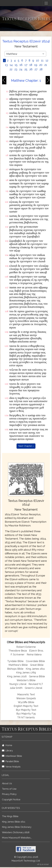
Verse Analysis (11, 767)
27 (36, 69)
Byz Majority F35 (26, 714)
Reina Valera (34, 654)
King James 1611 (35, 669)
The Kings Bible (10, 816)
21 (46, 65)
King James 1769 (26, 672)
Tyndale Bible (15, 661)
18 (31, 65)
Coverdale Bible (35, 661)
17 (26, 65)
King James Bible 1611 (14, 822)
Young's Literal (18, 684)
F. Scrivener (18, 654)
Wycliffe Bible (26, 702)
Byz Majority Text (26, 710)
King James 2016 (17, 676)
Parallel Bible (10, 761)
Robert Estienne (26, 647)
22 (11, 69)
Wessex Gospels (26, 698)
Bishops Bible (15, 669)
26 (31, 69)
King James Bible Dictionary (17, 827)
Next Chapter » (26, 446)
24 (21, 69)
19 (36, 65)
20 (41, 65)
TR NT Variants (26, 717)
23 (16, 69)
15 (16, 65)
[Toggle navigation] (46, 3)
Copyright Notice (11, 799)
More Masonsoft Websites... (17, 838)
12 (47, 60)
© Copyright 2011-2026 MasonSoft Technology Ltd (26, 859)
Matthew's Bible (18, 665)
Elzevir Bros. (36, 651)
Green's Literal (33, 688)
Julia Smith (17, 688)
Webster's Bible (26, 680)
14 (11, 65)
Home (7, 745)
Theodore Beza (18, 651)
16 (21, 65)
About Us (7, 783)
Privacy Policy (9, 794)
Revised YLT (36, 684)
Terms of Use (9, 789)
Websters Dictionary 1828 (16, 832)
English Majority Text (26, 706)
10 (38, 60)
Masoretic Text (26, 694)
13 (6, 65)
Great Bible (37, 665)
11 (42, 60)
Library (7, 751)
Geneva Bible (37, 676)
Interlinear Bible (12, 756)
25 (26, 69)
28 (41, 69)
